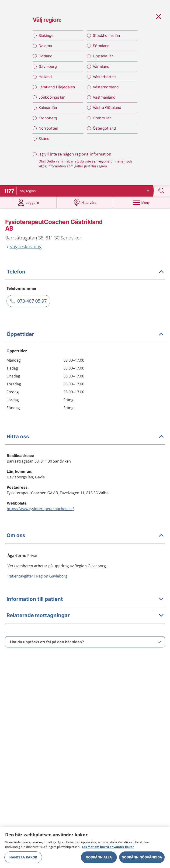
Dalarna (45, 46)
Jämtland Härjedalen (57, 87)
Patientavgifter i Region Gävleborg (37, 576)
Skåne (44, 138)
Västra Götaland (107, 107)
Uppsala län (103, 56)
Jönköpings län (52, 97)
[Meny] (142, 202)
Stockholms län (106, 35)
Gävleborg (48, 66)
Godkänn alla (99, 859)
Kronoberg (48, 118)
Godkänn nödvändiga (142, 859)
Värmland (101, 66)
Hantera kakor (23, 859)
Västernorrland (106, 87)
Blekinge (46, 35)
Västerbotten (104, 77)
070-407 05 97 (32, 301)
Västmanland (104, 97)
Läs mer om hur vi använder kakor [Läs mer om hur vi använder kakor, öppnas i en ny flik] (108, 849)
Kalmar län (48, 107)
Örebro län (102, 118)
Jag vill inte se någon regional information (75, 154)
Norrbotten (48, 128)
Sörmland (101, 46)
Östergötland (104, 128)
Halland (45, 77)
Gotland (45, 56)
